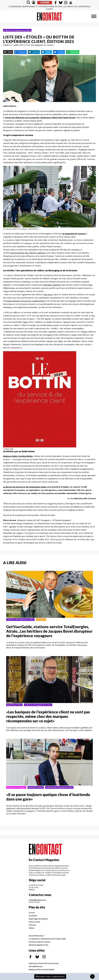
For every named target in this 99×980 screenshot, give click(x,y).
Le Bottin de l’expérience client (17, 30)
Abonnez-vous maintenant (50, 976)
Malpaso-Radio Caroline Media (41, 969)
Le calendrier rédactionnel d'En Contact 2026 (47, 939)
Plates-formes (34, 922)
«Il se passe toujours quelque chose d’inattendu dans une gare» (48, 797)
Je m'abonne (45, 3)
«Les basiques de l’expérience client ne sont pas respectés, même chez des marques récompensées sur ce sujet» (48, 716)
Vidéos (32, 928)
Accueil (32, 913)
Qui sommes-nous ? (37, 936)
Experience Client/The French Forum (44, 963)
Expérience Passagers (16, 787)
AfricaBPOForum (36, 966)
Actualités (41, 620)
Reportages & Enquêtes (38, 919)
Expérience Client (14, 705)
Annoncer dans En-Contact (40, 942)
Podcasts (32, 925)
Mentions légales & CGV (38, 945)
